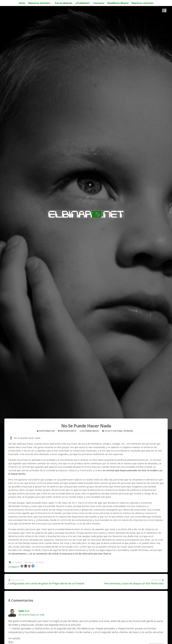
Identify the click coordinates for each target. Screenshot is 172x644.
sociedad (40, 562)
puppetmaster (47, 431)
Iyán (21, 611)
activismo (17, 562)
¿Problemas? (83, 3)
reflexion (29, 562)
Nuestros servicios (39, 3)
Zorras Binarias (63, 3)
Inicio (22, 3)
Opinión (128, 431)
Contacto (99, 3)
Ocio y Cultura (114, 431)
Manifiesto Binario (118, 3)
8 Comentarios (91, 431)
